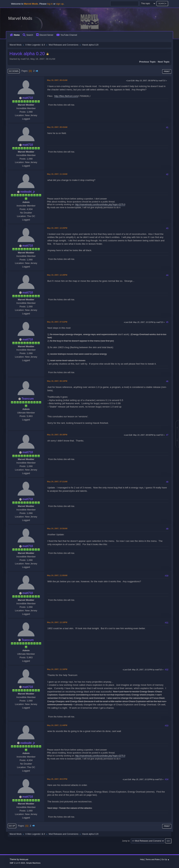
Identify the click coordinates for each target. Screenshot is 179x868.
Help (142, 859)
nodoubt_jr (28, 192)
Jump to (126, 841)
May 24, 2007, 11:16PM (57, 669)
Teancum (28, 399)
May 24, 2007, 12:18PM (57, 622)
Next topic (164, 62)
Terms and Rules (153, 859)
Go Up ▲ (165, 859)
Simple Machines (33, 863)
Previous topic (147, 62)
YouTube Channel (67, 35)
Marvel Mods (20, 18)
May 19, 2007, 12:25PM (57, 228)
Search (28, 35)
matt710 (28, 98)
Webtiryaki (24, 859)
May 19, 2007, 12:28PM (57, 275)
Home (15, 35)
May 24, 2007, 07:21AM (57, 482)
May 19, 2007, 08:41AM (57, 80)
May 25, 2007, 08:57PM (57, 779)
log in (50, 4)
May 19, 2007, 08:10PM (57, 381)
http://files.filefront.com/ (66, 96)
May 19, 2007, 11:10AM (57, 174)
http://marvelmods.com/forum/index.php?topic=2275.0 (100, 205)
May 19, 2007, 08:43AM (57, 127)
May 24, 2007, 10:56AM (57, 528)
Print (167, 71)
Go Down (14, 71)
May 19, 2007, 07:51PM (57, 322)
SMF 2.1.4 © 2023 (17, 863)
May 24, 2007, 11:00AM (57, 575)
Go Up (12, 826)
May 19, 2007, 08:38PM (57, 435)
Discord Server (45, 35)
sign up (60, 4)
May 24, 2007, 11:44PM (57, 725)
